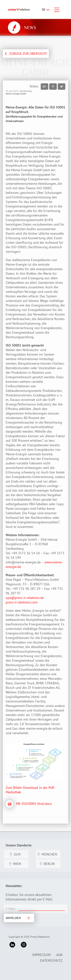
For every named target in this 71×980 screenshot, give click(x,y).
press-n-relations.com (22, 602)
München (49, 854)
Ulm (17, 854)
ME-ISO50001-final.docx (34, 804)
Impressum (41, 955)
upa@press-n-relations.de (25, 598)
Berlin (49, 864)
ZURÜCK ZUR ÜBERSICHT (28, 54)
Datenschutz (51, 960)
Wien (17, 864)
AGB (59, 955)
